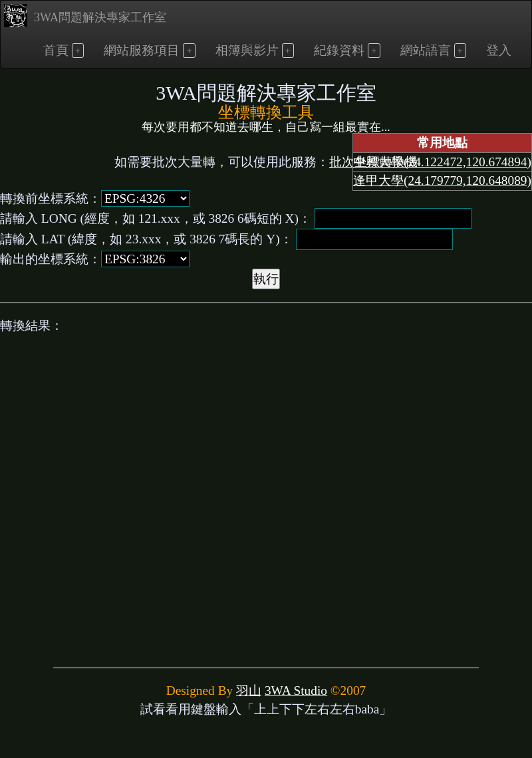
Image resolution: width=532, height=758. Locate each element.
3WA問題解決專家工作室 (85, 16)
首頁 (56, 50)
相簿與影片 (247, 50)
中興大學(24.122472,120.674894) (442, 162)
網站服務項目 (142, 50)
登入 (499, 50)
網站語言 (426, 50)
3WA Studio (296, 691)
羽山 (249, 691)
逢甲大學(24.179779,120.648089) (442, 181)
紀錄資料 (339, 50)
